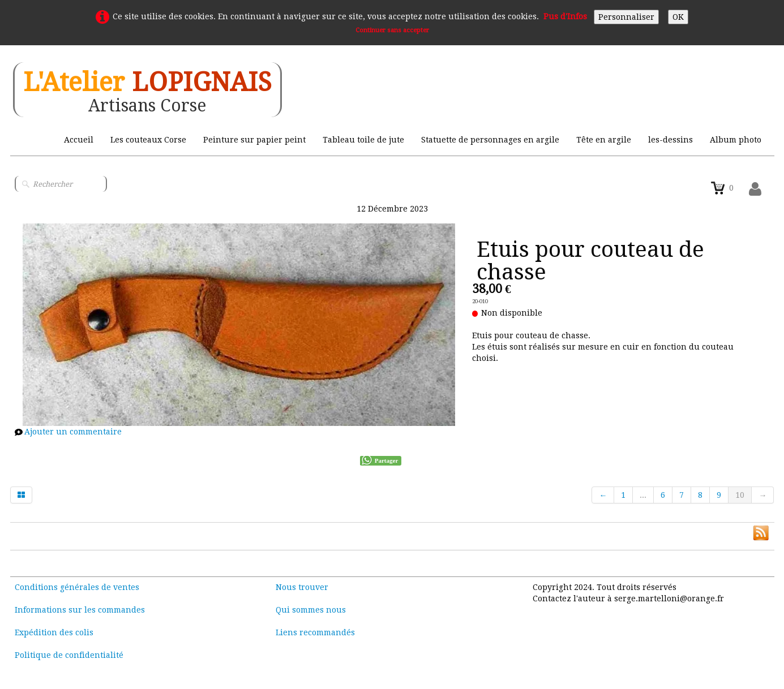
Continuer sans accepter (392, 30)
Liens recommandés (315, 632)
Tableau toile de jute (363, 140)
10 (740, 495)
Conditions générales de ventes (77, 587)
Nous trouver (302, 587)
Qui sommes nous (311, 610)
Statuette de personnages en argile (490, 140)
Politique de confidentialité (69, 655)
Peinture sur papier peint (254, 140)
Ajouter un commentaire (73, 432)
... (643, 495)
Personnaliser (626, 17)
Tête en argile (604, 140)
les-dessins (671, 140)
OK (678, 17)
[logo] (147, 90)
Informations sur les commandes (80, 610)
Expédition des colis (54, 632)
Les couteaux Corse (148, 140)
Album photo (736, 140)
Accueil (79, 140)
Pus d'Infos (565, 16)
